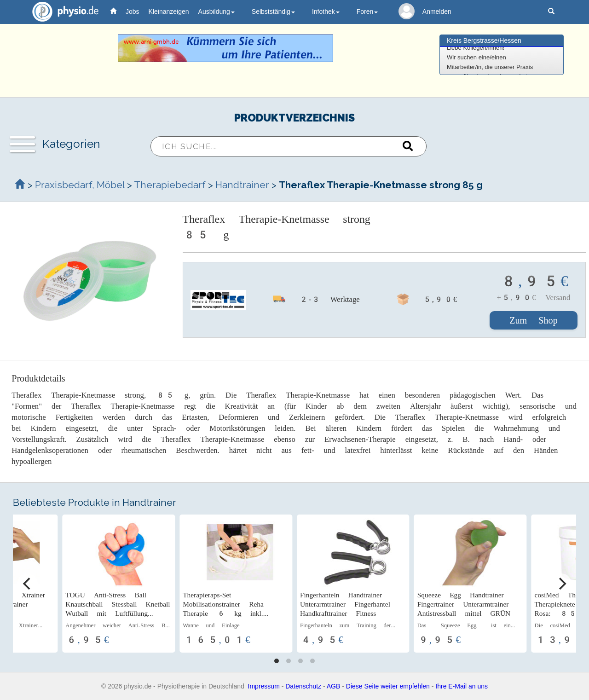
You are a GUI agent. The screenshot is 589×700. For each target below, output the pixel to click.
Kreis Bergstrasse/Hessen (484, 40)
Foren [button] (367, 12)
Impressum (264, 686)
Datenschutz (303, 686)
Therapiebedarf (170, 185)
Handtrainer (242, 185)
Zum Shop (534, 320)
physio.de (62, 12)
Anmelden (437, 12)
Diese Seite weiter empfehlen (388, 686)
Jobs (133, 12)
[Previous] (28, 584)
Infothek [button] (326, 12)
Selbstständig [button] (273, 12)
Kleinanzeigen (169, 12)
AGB (334, 686)
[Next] (561, 584)
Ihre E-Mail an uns (462, 686)
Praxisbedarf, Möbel (80, 185)
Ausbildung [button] (217, 12)
